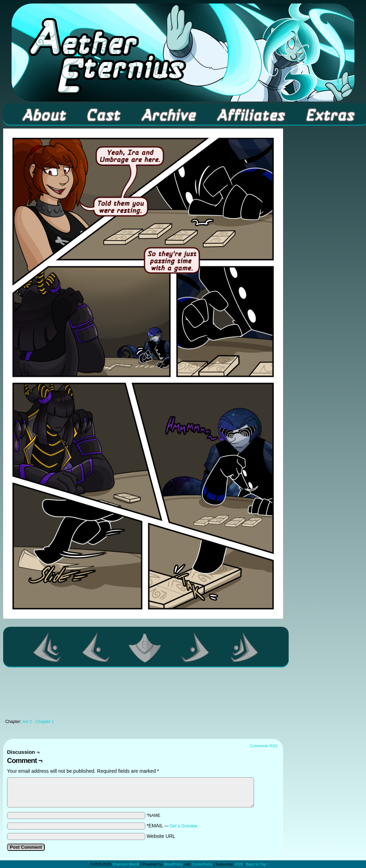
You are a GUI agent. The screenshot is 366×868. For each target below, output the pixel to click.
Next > (196, 647)
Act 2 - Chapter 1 (38, 722)
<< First (47, 647)
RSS (239, 864)
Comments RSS (264, 746)
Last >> (245, 647)
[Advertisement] (143, 695)
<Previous (96, 647)
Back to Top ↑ (258, 864)
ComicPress (202, 864)
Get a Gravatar (184, 826)
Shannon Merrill (126, 864)
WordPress (173, 864)
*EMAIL (172, 826)
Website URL (161, 836)
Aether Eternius (183, 53)
